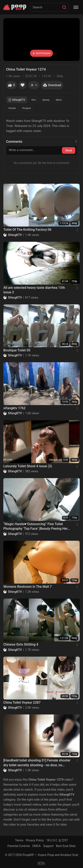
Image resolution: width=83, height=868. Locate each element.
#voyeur (27, 108)
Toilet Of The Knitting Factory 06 (27, 230)
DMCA (37, 846)
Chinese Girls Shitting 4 (21, 644)
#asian (12, 108)
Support (48, 846)
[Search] (64, 7)
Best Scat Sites (66, 846)
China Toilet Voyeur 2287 (22, 702)
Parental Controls (19, 846)
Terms (19, 840)
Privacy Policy (35, 840)
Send (69, 150)
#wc (34, 100)
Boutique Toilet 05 (17, 350)
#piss (59, 100)
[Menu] (76, 7)
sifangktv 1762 (14, 408)
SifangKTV (17, 100)
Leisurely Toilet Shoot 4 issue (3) (28, 466)
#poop (46, 100)
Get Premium (42, 53)
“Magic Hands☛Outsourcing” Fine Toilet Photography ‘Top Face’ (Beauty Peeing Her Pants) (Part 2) (35, 527)
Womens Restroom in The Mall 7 (28, 587)
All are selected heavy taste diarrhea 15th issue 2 (34, 290)
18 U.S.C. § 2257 (57, 840)
